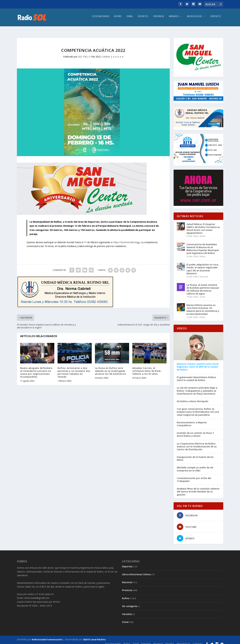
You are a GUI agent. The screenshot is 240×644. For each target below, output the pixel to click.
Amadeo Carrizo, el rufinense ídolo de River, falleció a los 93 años (147, 368)
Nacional (204, 274)
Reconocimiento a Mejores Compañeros (192, 421)
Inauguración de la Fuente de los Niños (195, 456)
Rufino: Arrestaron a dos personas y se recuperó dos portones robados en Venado (74, 370)
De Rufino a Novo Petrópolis (193, 398)
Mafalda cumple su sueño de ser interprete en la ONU (195, 466)
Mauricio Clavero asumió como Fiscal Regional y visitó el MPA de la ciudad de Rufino (198, 364)
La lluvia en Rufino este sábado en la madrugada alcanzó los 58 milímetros (110, 368)
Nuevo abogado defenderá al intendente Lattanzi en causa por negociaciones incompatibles (36, 370)
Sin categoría (130, 603)
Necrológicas (194, 19)
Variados (174, 19)
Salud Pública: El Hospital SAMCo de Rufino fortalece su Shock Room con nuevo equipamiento (203, 226)
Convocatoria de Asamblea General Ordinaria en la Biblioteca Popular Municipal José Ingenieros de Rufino (203, 246)
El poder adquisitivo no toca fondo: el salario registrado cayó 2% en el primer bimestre (202, 266)
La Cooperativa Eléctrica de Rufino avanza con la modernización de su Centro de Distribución (197, 444)
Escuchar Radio (100, 19)
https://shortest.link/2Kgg (127, 239)
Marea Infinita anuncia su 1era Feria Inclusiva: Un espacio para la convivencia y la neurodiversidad (203, 307)
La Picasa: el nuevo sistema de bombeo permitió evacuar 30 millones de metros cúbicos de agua (203, 286)
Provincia (159, 19)
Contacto (216, 19)
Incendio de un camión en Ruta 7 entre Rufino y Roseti (195, 432)
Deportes (143, 19)
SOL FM (82, 54)
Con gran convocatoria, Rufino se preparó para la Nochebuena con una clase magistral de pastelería (198, 409)
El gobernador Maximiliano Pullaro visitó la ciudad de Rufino (196, 376)
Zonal (130, 19)
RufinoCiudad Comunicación (47, 637)
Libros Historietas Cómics (136, 571)
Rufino (118, 19)
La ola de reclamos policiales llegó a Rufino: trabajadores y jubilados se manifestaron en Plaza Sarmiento (197, 388)
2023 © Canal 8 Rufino (94, 637)
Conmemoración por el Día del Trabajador (194, 477)
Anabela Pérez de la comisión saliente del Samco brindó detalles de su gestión (198, 489)
